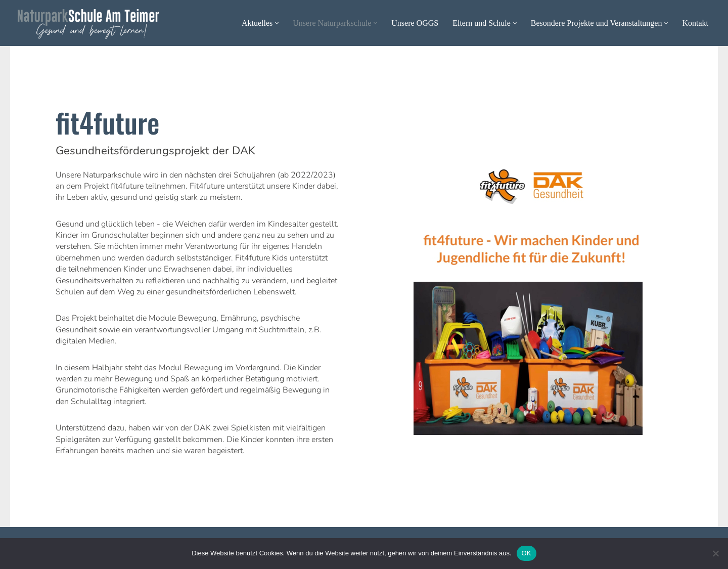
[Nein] (715, 553)
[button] (277, 23)
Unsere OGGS (415, 23)
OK (527, 553)
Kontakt (695, 23)
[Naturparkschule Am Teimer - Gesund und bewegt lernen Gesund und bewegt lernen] (88, 24)
